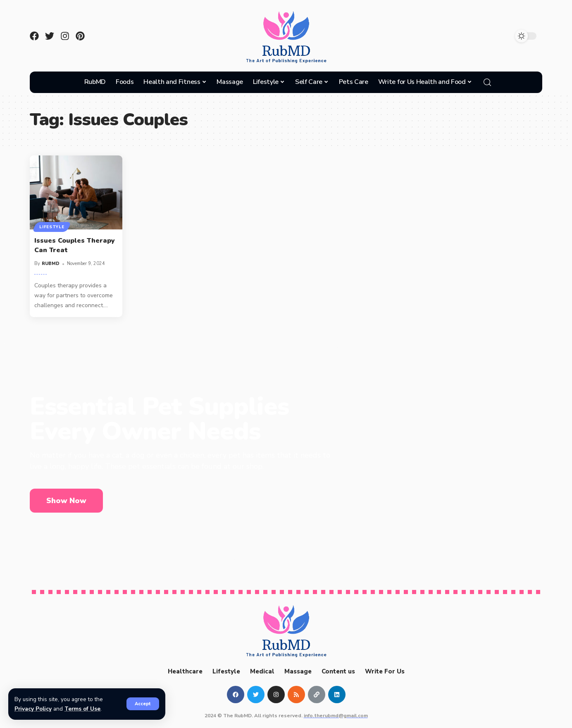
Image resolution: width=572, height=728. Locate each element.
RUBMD (51, 264)
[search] (487, 82)
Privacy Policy (33, 709)
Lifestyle (52, 227)
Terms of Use (83, 709)
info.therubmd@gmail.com (336, 716)
